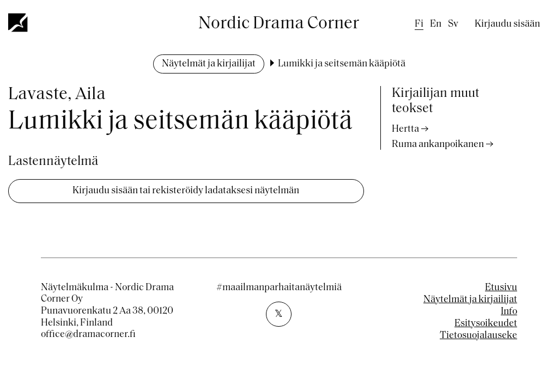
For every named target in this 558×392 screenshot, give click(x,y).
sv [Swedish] (453, 24)
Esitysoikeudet (486, 324)
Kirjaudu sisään (507, 24)
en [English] (436, 24)
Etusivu (501, 288)
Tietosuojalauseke (478, 336)
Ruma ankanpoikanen (438, 145)
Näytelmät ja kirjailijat (209, 64)
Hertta (405, 129)
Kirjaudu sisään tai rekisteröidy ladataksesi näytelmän (186, 191)
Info (509, 312)
